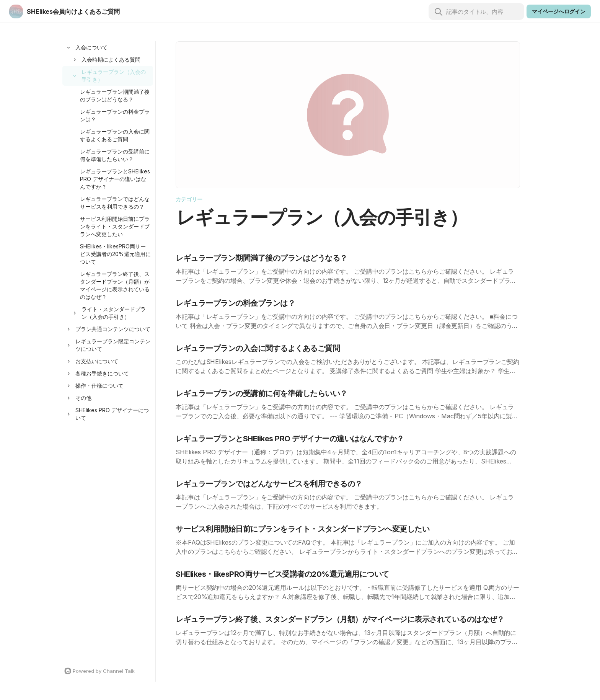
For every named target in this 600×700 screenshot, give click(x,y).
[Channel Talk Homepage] (108, 671)
